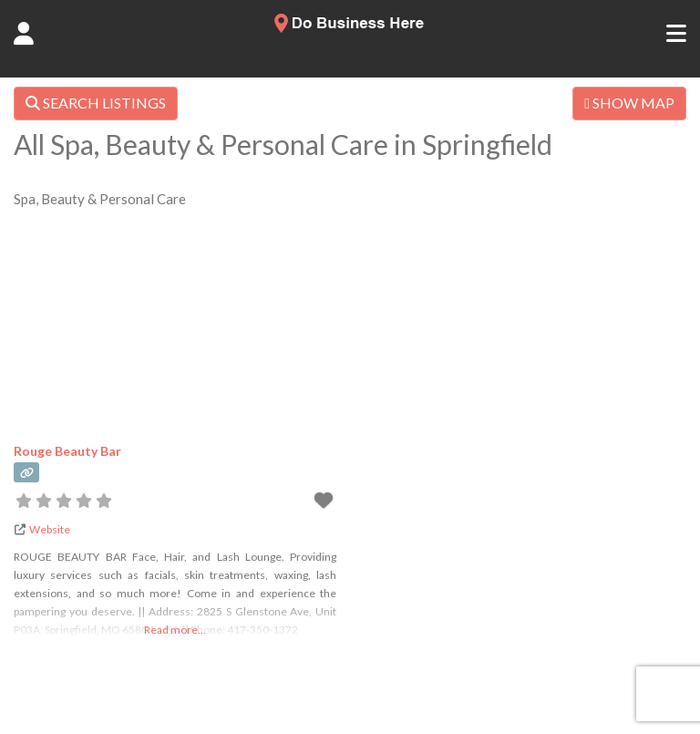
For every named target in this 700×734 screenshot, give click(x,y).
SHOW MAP (629, 103)
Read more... (175, 630)
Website (50, 529)
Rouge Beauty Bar (67, 451)
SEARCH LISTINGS (96, 103)
